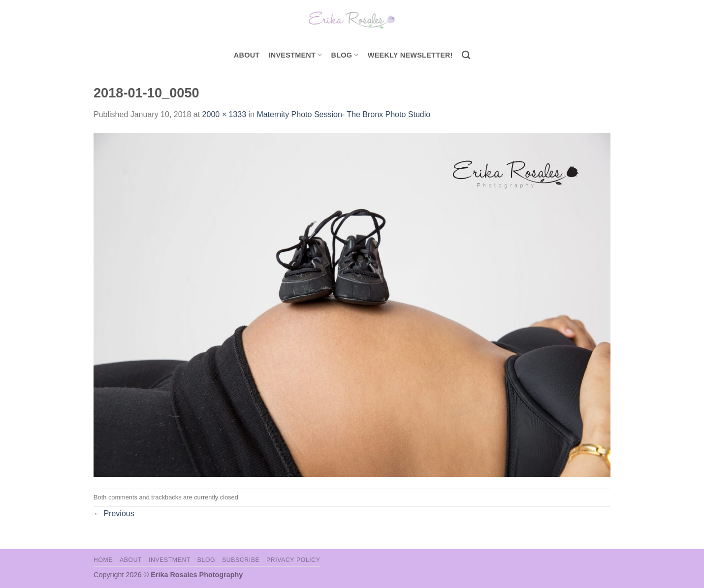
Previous (114, 513)
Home (103, 560)
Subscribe (241, 560)
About (247, 55)
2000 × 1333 (224, 114)
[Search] (466, 55)
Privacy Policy (293, 560)
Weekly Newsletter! (410, 55)
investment (295, 55)
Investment (170, 560)
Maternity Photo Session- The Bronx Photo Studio (343, 114)
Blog (345, 55)
